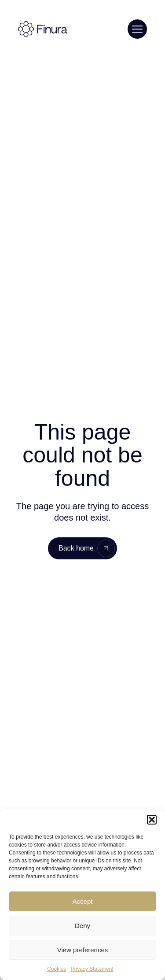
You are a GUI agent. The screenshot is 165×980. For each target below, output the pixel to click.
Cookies (57, 969)
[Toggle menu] (137, 29)
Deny (82, 926)
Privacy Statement (92, 969)
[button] (152, 820)
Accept (83, 901)
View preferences (83, 950)
